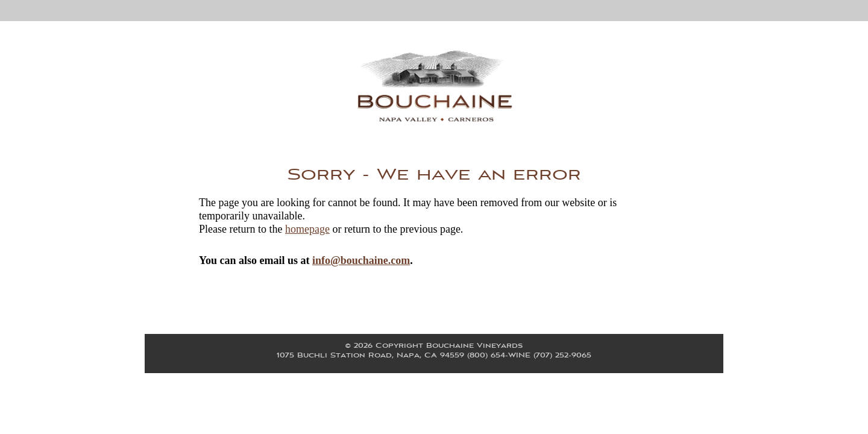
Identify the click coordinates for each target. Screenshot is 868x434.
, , (434, 356)
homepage (307, 229)
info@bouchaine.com (361, 260)
